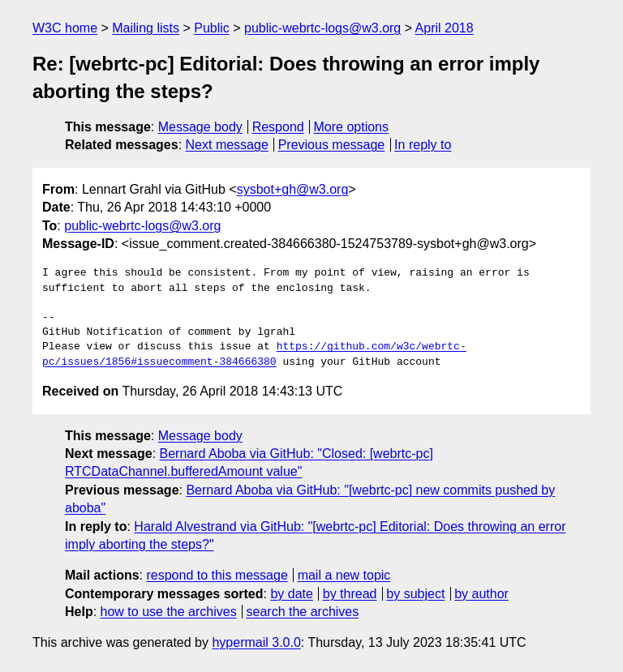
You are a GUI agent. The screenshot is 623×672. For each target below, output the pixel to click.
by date (291, 594)
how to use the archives (169, 612)
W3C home (65, 28)
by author (481, 594)
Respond (278, 127)
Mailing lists (146, 28)
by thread (350, 594)
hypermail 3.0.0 (256, 642)
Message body (200, 127)
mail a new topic (344, 575)
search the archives (303, 612)
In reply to (423, 145)
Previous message (332, 145)
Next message (227, 145)
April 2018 (445, 28)
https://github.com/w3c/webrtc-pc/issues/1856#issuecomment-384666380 (254, 354)
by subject (415, 594)
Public (212, 28)
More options (352, 127)
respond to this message (217, 575)
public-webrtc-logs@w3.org (322, 28)
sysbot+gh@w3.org (293, 189)
